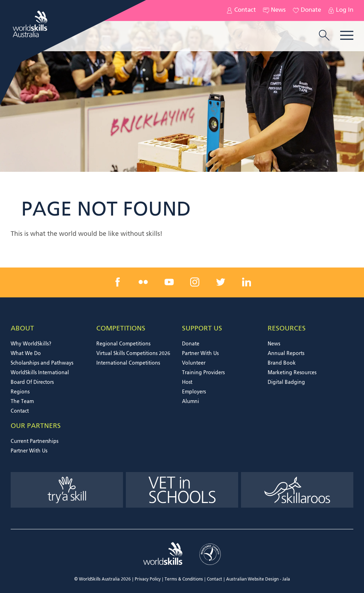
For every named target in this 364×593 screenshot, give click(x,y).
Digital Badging (286, 382)
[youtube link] (169, 282)
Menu (347, 35)
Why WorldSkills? (31, 344)
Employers (194, 392)
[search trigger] (324, 36)
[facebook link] (118, 282)
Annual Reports (286, 354)
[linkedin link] (246, 282)
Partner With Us (200, 354)
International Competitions (128, 363)
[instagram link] (195, 282)
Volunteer (194, 363)
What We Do (26, 354)
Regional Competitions (123, 344)
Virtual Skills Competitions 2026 (133, 354)
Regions (20, 392)
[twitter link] (221, 282)
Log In (341, 10)
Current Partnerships (34, 441)
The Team (22, 402)
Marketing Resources (292, 373)
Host (187, 382)
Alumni (191, 402)
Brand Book (282, 363)
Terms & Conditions (184, 579)
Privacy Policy (148, 579)
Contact (241, 10)
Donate (307, 10)
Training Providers (203, 373)
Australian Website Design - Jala (258, 579)
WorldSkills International (40, 373)
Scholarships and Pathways (42, 363)
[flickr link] (143, 282)
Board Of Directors (32, 382)
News (274, 10)
